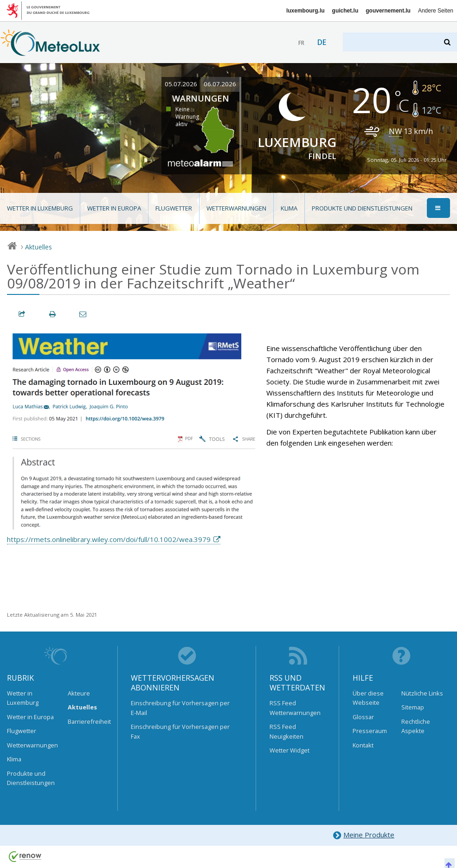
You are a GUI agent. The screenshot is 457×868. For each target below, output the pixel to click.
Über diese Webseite (368, 698)
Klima (289, 208)
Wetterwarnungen (236, 208)
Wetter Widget (290, 750)
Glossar (363, 717)
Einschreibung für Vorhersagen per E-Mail (180, 708)
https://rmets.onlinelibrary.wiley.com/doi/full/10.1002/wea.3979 (109, 539)
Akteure (79, 693)
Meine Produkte (364, 835)
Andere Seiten (436, 11)
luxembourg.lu (306, 11)
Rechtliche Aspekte (416, 726)
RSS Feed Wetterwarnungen (295, 708)
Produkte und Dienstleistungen (362, 208)
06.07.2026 (220, 84)
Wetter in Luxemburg (40, 208)
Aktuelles (39, 247)
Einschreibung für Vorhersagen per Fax (180, 731)
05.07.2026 (181, 84)
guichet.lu (345, 11)
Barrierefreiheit (86, 721)
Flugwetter (174, 208)
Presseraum (370, 731)
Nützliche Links (422, 693)
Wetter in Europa (114, 208)
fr (301, 43)
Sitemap (413, 707)
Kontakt (363, 745)
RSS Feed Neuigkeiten (286, 731)
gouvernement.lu (388, 11)
